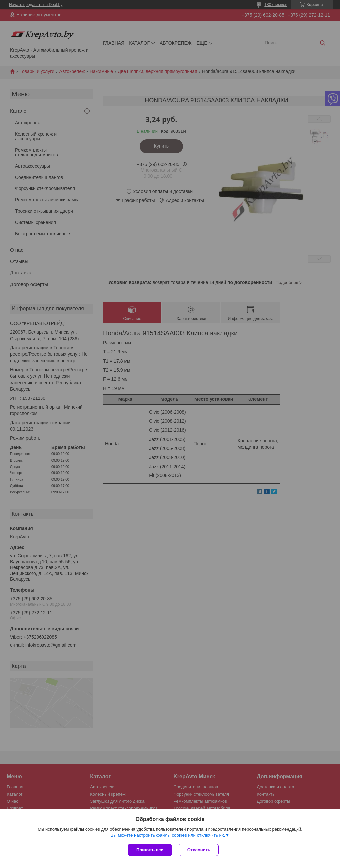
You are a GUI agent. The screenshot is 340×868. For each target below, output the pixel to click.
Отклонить (199, 850)
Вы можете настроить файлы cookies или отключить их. (168, 835)
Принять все (150, 850)
